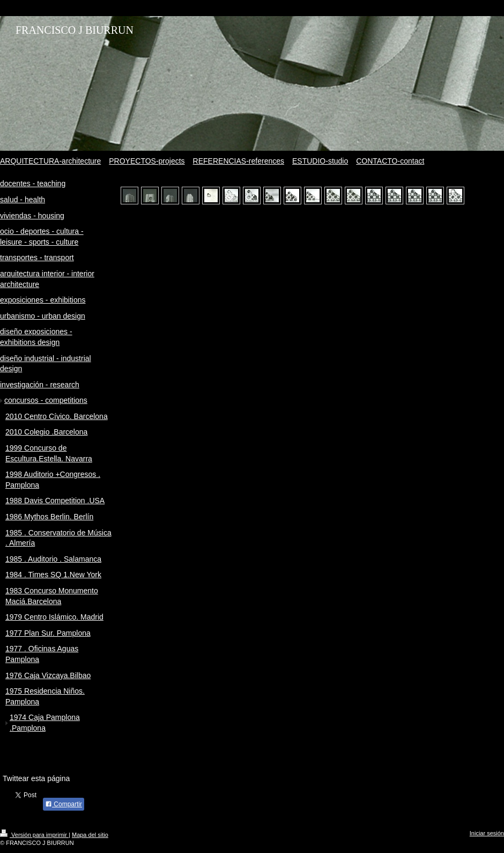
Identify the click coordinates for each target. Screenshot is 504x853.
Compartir (64, 804)
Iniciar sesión (487, 833)
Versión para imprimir (34, 835)
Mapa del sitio (90, 835)
